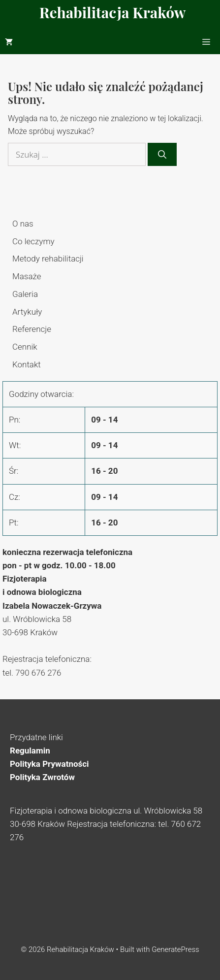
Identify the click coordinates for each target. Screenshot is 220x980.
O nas (23, 224)
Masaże (27, 276)
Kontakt (27, 364)
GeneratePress (175, 949)
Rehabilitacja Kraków (113, 12)
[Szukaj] (162, 155)
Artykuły (27, 312)
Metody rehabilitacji (48, 259)
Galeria (25, 294)
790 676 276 (38, 673)
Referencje (32, 329)
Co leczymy (33, 241)
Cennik (25, 347)
